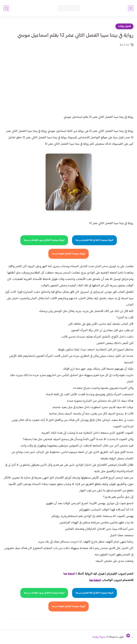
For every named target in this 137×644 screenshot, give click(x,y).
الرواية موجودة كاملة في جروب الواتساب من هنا (44, 240)
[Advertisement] (68, 74)
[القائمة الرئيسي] (131, 8)
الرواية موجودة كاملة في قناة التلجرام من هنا (94, 240)
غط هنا (68, 574)
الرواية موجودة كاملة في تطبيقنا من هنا (68, 254)
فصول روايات (124, 26)
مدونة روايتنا (99, 637)
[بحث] (6, 8)
